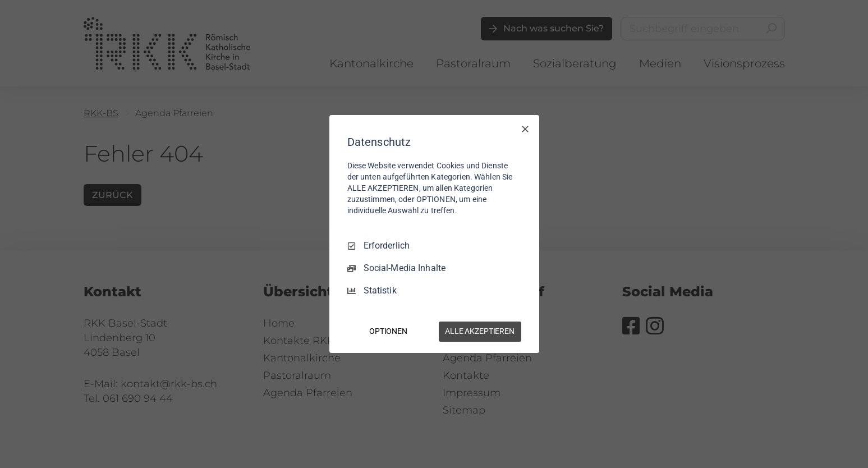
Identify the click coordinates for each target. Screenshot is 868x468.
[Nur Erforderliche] (525, 129)
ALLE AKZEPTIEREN (480, 331)
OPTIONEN (388, 331)
